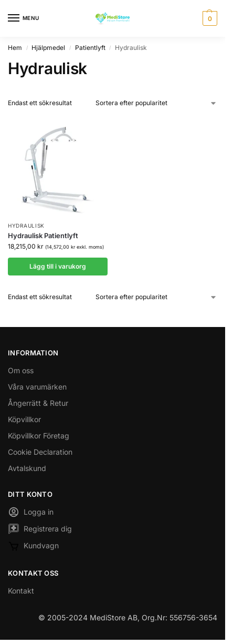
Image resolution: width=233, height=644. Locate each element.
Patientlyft (90, 48)
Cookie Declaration (40, 452)
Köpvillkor (24, 419)
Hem (15, 48)
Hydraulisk (26, 226)
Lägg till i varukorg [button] (58, 266)
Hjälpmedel (48, 48)
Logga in (31, 513)
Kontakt (21, 591)
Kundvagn (33, 548)
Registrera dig (40, 530)
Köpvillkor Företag (39, 436)
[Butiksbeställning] (157, 103)
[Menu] (24, 18)
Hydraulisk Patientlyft (43, 236)
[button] (209, 18)
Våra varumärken (37, 387)
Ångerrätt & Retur (38, 403)
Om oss (21, 370)
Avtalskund (27, 468)
